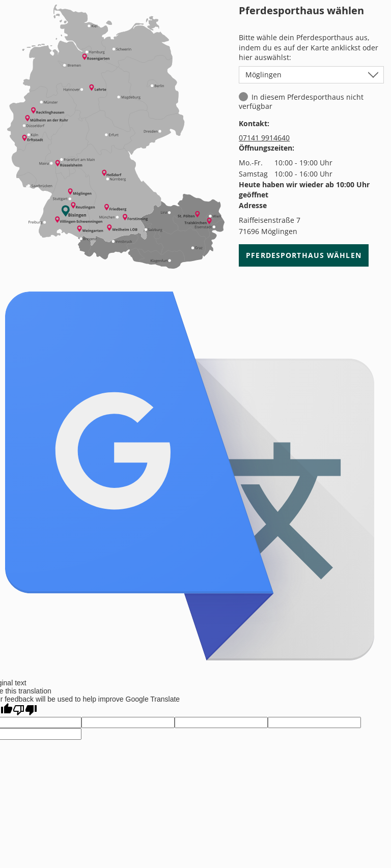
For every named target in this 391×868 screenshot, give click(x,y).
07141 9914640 (264, 138)
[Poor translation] (25, 710)
